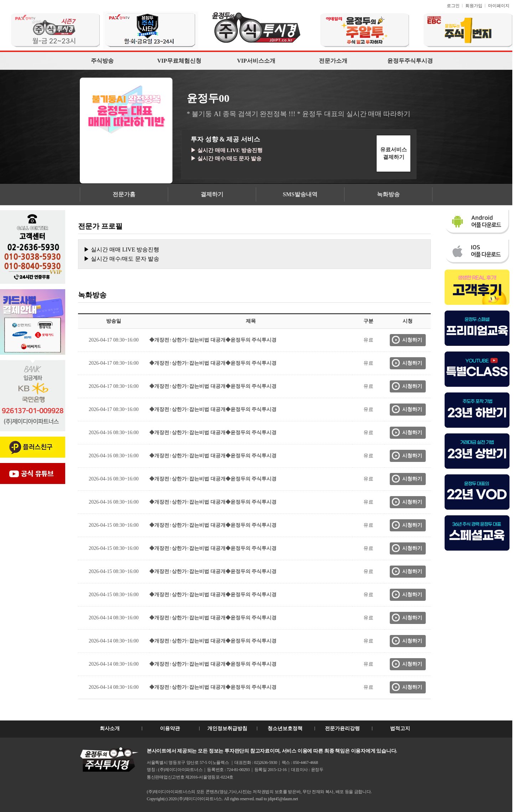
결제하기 (212, 194)
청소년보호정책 (285, 728)
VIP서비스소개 (256, 61)
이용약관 (170, 728)
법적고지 (400, 728)
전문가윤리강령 (342, 728)
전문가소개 (333, 61)
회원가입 (474, 6)
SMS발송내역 (300, 194)
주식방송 (102, 61)
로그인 (453, 6)
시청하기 (412, 340)
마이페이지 (499, 6)
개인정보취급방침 (227, 728)
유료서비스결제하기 (393, 153)
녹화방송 (388, 194)
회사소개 (110, 728)
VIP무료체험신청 (179, 61)
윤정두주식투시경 (410, 61)
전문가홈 (124, 194)
